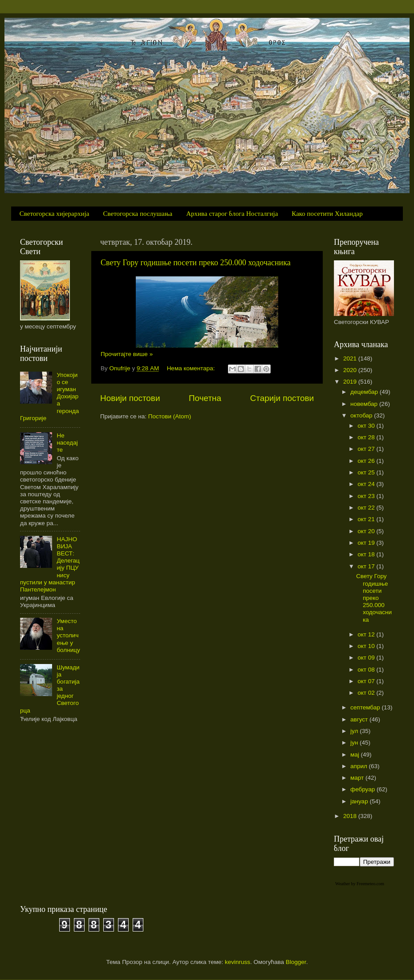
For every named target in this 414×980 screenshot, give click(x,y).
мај (356, 755)
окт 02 (367, 693)
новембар (365, 404)
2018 (351, 816)
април (360, 766)
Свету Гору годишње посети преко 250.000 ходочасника (196, 263)
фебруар (363, 789)
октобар (362, 415)
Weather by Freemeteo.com (360, 884)
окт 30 (367, 426)
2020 (351, 370)
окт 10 (367, 646)
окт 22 (367, 508)
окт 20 (367, 531)
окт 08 (367, 670)
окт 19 (367, 543)
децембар (365, 392)
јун (355, 743)
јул (355, 731)
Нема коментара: (192, 368)
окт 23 (367, 496)
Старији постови (282, 398)
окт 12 (367, 634)
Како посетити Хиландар (327, 214)
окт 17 (367, 566)
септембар (366, 707)
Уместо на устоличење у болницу (68, 636)
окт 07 (367, 681)
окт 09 (367, 658)
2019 (351, 382)
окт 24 (367, 484)
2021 (351, 358)
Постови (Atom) (170, 416)
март (358, 778)
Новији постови (130, 398)
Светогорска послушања (138, 214)
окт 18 (367, 554)
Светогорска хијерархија (55, 214)
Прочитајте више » (127, 354)
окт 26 (367, 461)
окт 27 (367, 449)
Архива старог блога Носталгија (232, 214)
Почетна (205, 398)
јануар (360, 801)
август (360, 719)
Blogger (296, 962)
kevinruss (237, 962)
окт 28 (367, 437)
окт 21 (367, 519)
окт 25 (367, 472)
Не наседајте (67, 443)
